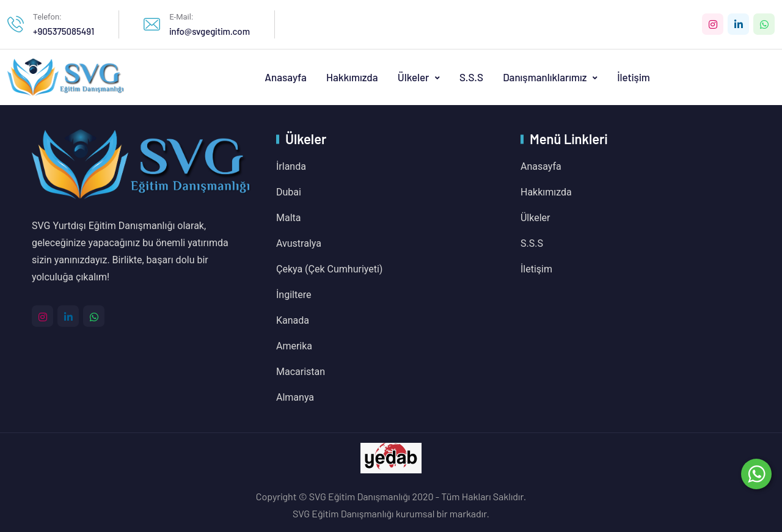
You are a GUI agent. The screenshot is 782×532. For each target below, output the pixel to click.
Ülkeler (415, 77)
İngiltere (294, 295)
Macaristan (301, 372)
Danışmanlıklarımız (546, 77)
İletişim (634, 77)
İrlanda (291, 166)
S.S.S (471, 77)
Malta (289, 218)
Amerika (294, 346)
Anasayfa (286, 77)
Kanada (293, 320)
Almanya (295, 397)
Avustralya (299, 243)
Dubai (289, 192)
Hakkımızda (352, 77)
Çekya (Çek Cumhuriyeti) (329, 269)
